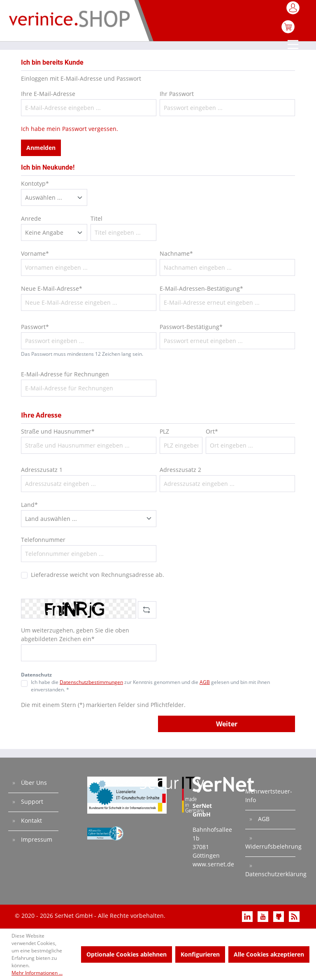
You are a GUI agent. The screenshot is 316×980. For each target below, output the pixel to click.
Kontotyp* (35, 183)
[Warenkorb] (288, 31)
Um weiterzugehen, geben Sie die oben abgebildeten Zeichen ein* (75, 635)
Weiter (227, 724)
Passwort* (35, 327)
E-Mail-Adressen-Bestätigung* (201, 288)
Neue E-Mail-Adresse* (52, 288)
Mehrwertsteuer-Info (269, 796)
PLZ (164, 431)
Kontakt (31, 820)
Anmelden (41, 148)
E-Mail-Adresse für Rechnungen (65, 374)
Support (31, 801)
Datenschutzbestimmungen (91, 682)
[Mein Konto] (294, 10)
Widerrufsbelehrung (270, 846)
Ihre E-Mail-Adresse (48, 94)
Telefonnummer (43, 540)
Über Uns (33, 783)
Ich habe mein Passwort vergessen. (70, 129)
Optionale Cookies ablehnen (127, 954)
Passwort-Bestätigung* (191, 327)
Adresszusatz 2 (180, 470)
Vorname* (35, 253)
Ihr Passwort (177, 94)
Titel (96, 218)
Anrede (31, 218)
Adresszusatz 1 (42, 470)
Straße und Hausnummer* (58, 431)
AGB (205, 682)
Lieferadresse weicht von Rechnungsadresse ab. (98, 575)
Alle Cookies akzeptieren (269, 954)
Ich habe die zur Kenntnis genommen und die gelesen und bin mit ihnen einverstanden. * (150, 686)
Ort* (212, 431)
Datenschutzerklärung (270, 874)
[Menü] (294, 45)
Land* (29, 505)
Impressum (36, 839)
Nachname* (176, 253)
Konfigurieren (200, 954)
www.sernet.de (213, 864)
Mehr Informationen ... (37, 973)
